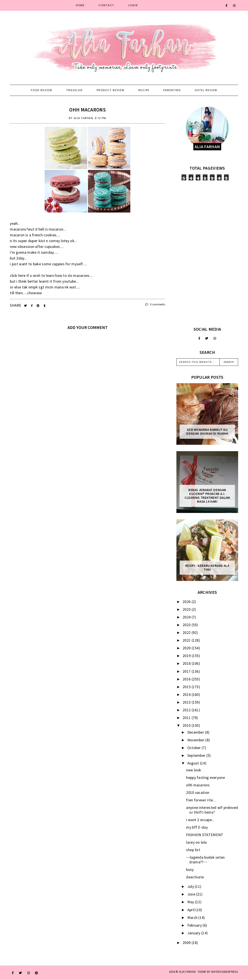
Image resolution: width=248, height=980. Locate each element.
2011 (187, 718)
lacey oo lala (196, 842)
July (191, 886)
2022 (187, 632)
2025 (187, 609)
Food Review (42, 90)
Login (133, 5)
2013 (187, 702)
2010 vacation (198, 792)
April (192, 910)
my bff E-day (197, 827)
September (197, 755)
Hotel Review (206, 90)
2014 (187, 694)
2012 (187, 710)
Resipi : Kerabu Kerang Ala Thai (207, 568)
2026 (187, 602)
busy (190, 869)
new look (194, 770)
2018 (187, 663)
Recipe (144, 90)
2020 (187, 648)
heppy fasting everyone (205, 777)
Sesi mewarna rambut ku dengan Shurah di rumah (207, 432)
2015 (187, 687)
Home (80, 5)
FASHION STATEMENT (205, 835)
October (195, 748)
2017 (187, 671)
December (196, 732)
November (196, 740)
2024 (187, 617)
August (194, 763)
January (194, 933)
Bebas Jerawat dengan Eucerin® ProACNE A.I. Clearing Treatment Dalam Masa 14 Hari (207, 496)
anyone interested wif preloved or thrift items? (212, 810)
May (191, 902)
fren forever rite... (201, 800)
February (195, 925)
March (193, 917)
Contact (106, 5)
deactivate (195, 877)
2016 (187, 679)
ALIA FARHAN (187, 972)
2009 (187, 943)
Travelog (74, 90)
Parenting (172, 90)
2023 (187, 625)
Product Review (111, 90)
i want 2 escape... (200, 820)
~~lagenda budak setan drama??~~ (205, 860)
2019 (187, 656)
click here (18, 275)
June (192, 894)
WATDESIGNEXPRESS (225, 972)
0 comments (155, 304)
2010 (187, 725)
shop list (193, 850)
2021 (187, 640)
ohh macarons (87, 110)
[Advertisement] (207, 253)
